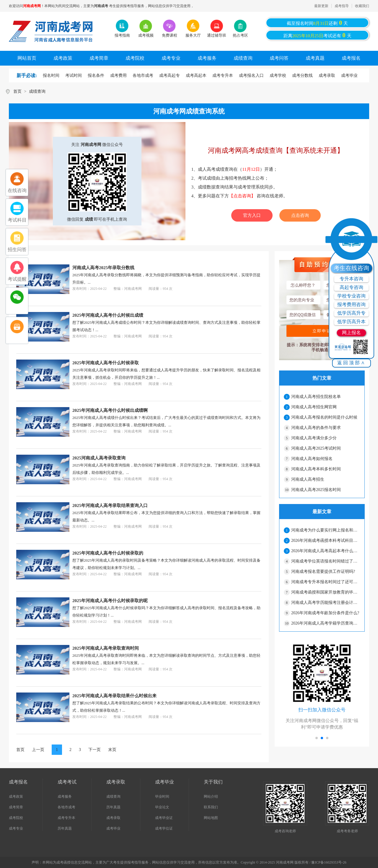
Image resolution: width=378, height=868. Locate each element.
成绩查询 (243, 58)
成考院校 (135, 58)
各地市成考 (143, 75)
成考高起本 (196, 75)
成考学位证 (164, 828)
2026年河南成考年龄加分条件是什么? (325, 613)
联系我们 (211, 807)
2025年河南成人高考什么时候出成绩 (108, 315)
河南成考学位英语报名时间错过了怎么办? (325, 561)
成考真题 (315, 58)
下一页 (94, 750)
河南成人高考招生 (308, 479)
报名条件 (96, 75)
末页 (112, 750)
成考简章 (99, 58)
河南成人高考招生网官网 (314, 407)
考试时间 (74, 75)
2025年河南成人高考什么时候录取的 (108, 553)
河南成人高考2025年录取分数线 (103, 268)
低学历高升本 (351, 322)
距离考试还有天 (317, 35)
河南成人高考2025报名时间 (316, 490)
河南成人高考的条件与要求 (316, 428)
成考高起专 (170, 75)
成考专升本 (223, 75)
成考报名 (351, 58)
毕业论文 (162, 807)
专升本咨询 (351, 279)
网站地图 (211, 818)
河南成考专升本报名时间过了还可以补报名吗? (325, 582)
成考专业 (171, 58)
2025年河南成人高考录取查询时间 (106, 648)
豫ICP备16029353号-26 (329, 862)
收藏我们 (362, 6)
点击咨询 (300, 215)
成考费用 (118, 75)
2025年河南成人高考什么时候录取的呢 (110, 601)
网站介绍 (211, 797)
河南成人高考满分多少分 (314, 438)
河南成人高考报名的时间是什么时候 (324, 417)
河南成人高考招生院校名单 (316, 397)
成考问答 (279, 58)
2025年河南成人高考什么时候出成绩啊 (110, 410)
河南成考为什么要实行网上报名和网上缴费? (325, 530)
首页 (17, 91)
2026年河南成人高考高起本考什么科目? (325, 551)
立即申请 (322, 331)
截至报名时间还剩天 (317, 23)
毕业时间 (162, 797)
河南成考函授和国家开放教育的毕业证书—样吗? (325, 592)
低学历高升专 (351, 313)
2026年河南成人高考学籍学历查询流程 (325, 623)
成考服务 (207, 58)
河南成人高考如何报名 (312, 459)
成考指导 (342, 6)
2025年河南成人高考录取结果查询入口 (110, 505)
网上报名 (351, 333)
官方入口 (252, 215)
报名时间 (51, 75)
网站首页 (27, 58)
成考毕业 (349, 75)
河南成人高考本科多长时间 (316, 469)
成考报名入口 (251, 75)
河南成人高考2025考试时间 (316, 448)
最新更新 (321, 6)
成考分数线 (302, 75)
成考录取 (327, 75)
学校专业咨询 (351, 296)
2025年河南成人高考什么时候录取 (106, 363)
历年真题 (65, 828)
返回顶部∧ (352, 363)
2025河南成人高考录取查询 (99, 458)
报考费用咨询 (351, 304)
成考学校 (278, 75)
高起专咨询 (351, 287)
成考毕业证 (164, 818)
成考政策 (63, 58)
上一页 (38, 750)
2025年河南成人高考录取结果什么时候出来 (114, 696)
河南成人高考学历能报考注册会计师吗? (325, 603)
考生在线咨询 (351, 268)
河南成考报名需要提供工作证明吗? (323, 572)
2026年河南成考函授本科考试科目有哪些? (325, 541)
